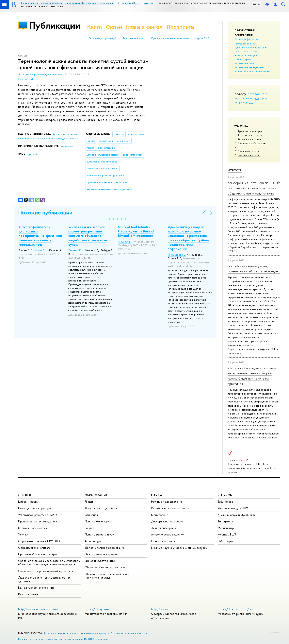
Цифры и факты (28, 502)
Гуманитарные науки (250, 131)
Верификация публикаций (103, 38)
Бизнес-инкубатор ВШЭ (100, 561)
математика (241, 67)
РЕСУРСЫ (225, 495)
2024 (237, 99)
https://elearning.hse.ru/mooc (237, 609)
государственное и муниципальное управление (251, 45)
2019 (237, 103)
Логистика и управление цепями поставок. (41, 75)
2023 (244, 99)
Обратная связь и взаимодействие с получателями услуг (108, 576)
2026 (258, 94)
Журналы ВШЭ (227, 534)
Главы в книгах (144, 27)
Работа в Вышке (28, 594)
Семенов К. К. (76, 250)
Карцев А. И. (125, 242)
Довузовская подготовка (101, 508)
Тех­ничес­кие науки (249, 155)
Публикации (55, 25)
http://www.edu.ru (163, 609)
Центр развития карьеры (101, 554)
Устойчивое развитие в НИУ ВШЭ (40, 515)
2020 (265, 99)
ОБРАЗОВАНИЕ (96, 495)
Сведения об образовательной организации (47, 571)
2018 (244, 103)
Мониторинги (160, 515)
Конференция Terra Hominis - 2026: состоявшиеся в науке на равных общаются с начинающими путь (254, 188)
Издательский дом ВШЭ (233, 508)
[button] (105, 219)
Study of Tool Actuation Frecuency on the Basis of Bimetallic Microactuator (136, 231)
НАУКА (157, 495)
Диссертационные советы (168, 521)
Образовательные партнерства (105, 567)
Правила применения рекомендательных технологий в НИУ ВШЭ (56, 639)
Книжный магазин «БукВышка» (237, 515)
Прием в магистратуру (99, 534)
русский (32, 154)
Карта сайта (102, 639)
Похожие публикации (45, 213)
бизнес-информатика (247, 39)
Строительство (61, 134)
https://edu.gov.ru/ (97, 609)
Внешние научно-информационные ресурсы (179, 548)
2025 (264, 94)
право (238, 71)
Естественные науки (250, 135)
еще (251, 103)
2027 (251, 94)
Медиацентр (226, 528)
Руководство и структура (35, 508)
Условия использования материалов (88, 633)
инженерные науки (246, 55)
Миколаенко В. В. (177, 255)
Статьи (114, 27)
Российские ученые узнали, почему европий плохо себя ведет (254, 269)
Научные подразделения (167, 502)
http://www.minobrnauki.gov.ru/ (38, 609)
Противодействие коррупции (37, 554)
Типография (225, 521)
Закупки (23, 534)
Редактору (275, 633)
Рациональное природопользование (59, 139)
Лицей (89, 502)
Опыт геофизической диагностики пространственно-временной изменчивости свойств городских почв (40, 236)
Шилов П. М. (41, 250)
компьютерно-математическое (244, 61)
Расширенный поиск (134, 38)
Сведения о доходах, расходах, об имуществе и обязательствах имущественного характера (49, 562)
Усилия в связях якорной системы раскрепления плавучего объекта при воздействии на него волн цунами (88, 236)
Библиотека (225, 502)
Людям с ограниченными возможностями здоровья (45, 579)
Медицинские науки (250, 139)
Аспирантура (93, 541)
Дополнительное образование (105, 548)
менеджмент (257, 67)
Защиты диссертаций (165, 528)
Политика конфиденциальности (129, 633)
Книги (95, 27)
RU (254, 4)
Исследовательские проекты (170, 508)
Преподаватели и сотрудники (38, 521)
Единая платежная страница (36, 588)
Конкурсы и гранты (163, 541)
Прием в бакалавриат (98, 521)
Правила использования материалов (170, 38)
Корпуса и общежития (32, 528)
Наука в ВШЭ (202, 38)
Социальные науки (249, 151)
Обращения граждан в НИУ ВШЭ (39, 541)
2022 (251, 99)
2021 (258, 99)
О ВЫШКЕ (26, 495)
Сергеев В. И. (26, 79)
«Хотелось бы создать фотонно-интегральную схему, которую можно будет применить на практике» (252, 376)
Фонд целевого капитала (34, 548)
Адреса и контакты (54, 633)
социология (250, 71)
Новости (235, 170)
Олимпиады (92, 515)
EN (259, 4)
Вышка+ (90, 528)
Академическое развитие (167, 534)
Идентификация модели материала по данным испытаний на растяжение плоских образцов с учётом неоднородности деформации (188, 238)
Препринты (180, 27)
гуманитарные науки (246, 51)
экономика (264, 71)
